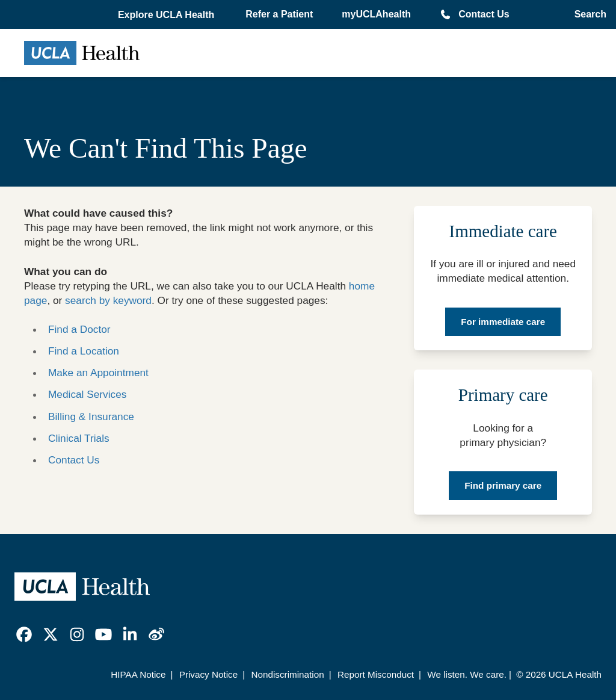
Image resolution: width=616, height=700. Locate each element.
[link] (24, 634)
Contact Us (484, 14)
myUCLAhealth (376, 14)
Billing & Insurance (91, 417)
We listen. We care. (467, 674)
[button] (167, 15)
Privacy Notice (208, 674)
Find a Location (84, 351)
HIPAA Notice (138, 674)
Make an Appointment (98, 373)
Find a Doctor (79, 329)
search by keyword (108, 300)
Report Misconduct (376, 674)
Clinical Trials (79, 438)
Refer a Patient (279, 14)
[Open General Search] (587, 14)
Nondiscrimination (287, 674)
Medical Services (87, 394)
